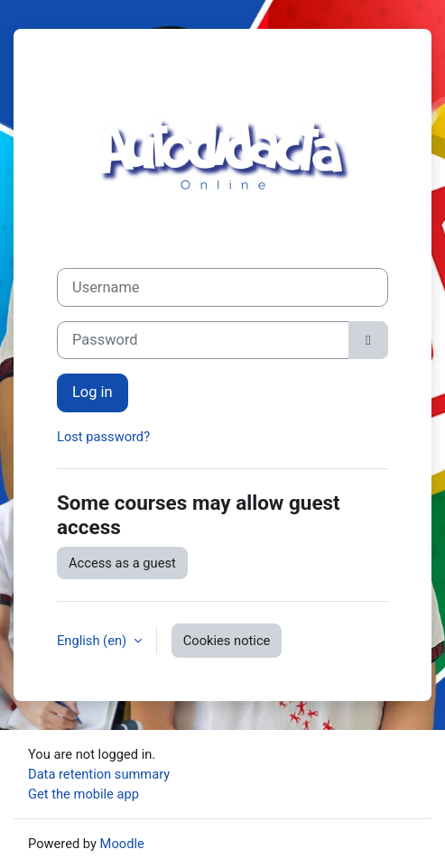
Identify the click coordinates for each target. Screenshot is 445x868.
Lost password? (103, 437)
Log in (93, 392)
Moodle (122, 844)
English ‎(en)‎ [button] (93, 641)
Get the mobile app (83, 794)
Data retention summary (99, 774)
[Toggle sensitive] (368, 341)
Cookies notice (227, 641)
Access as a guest (122, 563)
